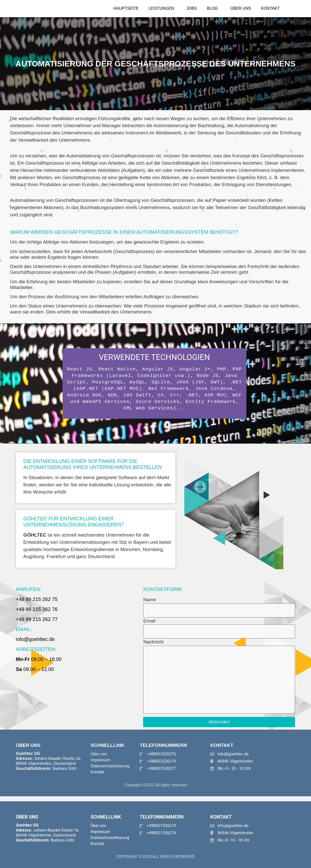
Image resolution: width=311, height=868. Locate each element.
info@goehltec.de (35, 639)
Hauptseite (126, 8)
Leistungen (161, 8)
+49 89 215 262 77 (37, 619)
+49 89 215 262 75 (37, 599)
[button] (163, 8)
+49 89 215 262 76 (37, 609)
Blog (212, 8)
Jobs (192, 8)
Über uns (241, 8)
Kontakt (270, 8)
